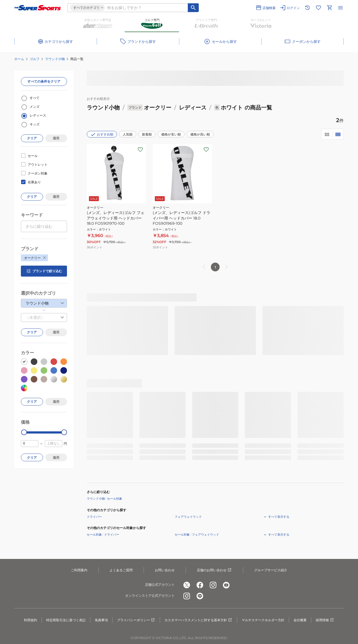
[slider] (24, 432)
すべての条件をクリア (44, 81)
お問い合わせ (165, 570)
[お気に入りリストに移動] (318, 8)
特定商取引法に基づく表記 (66, 620)
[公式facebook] (200, 585)
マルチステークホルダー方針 (263, 620)
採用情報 (325, 620)
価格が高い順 (200, 134)
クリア (32, 138)
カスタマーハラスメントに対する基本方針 (198, 620)
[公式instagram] (213, 585)
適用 (56, 138)
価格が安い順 (171, 134)
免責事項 (101, 620)
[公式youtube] (226, 585)
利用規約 (30, 620)
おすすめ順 (102, 134)
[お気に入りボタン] (140, 150)
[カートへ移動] (329, 8)
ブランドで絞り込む (44, 271)
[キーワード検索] (193, 8)
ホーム (19, 59)
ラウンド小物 (55, 59)
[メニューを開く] (340, 8)
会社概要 (300, 620)
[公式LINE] (200, 596)
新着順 (147, 134)
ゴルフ (35, 59)
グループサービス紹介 (271, 570)
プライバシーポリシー (136, 620)
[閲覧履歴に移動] (307, 8)
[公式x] (187, 585)
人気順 (128, 134)
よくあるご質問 (121, 570)
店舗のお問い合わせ (214, 570)
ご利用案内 (79, 570)
